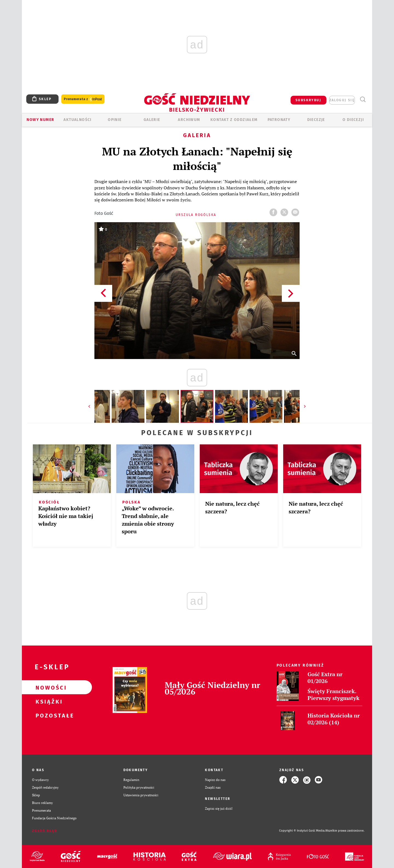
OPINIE (115, 120)
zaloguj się (342, 100)
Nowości (48, 687)
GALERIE (152, 120)
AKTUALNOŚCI (77, 120)
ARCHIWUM (189, 120)
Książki (48, 701)
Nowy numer (40, 120)
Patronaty (279, 120)
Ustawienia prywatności (141, 795)
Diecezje (316, 120)
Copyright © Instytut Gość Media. (302, 831)
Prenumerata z (83, 99)
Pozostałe (48, 715)
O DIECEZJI (353, 120)
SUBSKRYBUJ (308, 100)
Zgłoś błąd (45, 831)
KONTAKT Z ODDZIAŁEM (234, 120)
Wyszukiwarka (363, 99)
